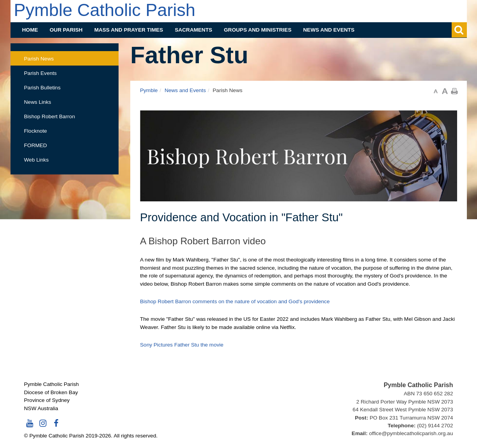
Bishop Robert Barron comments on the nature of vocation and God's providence (235, 301)
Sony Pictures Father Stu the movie (182, 345)
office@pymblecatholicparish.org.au (411, 433)
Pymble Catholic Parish (105, 10)
